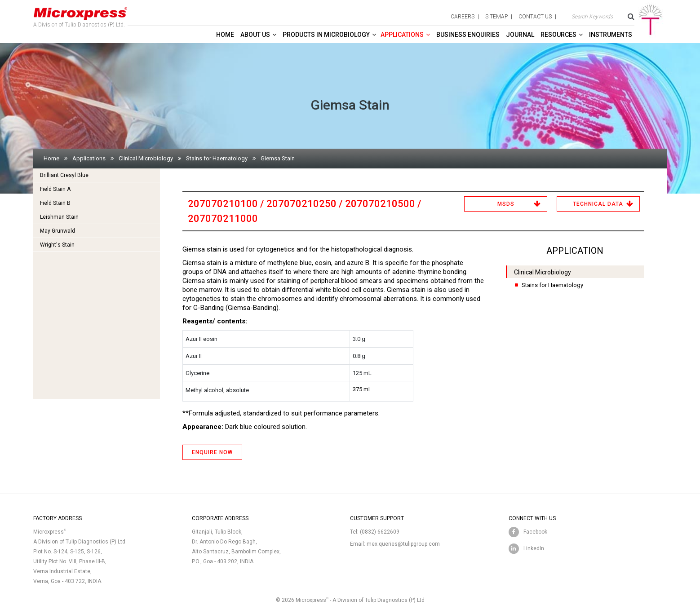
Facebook (535, 532)
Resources (558, 35)
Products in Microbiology (326, 35)
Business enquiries (468, 35)
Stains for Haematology (217, 158)
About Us (255, 35)
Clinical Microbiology (146, 158)
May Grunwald (58, 231)
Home (225, 35)
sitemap (496, 17)
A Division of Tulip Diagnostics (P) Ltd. (80, 15)
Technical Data (598, 204)
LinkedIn (534, 548)
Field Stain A (55, 189)
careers (463, 17)
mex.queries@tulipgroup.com (403, 544)
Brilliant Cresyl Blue (64, 175)
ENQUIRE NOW (212, 452)
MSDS (506, 204)
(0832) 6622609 (380, 532)
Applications (402, 35)
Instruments (611, 35)
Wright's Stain (57, 245)
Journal (520, 35)
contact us (535, 17)
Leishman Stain (59, 217)
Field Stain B (55, 203)
